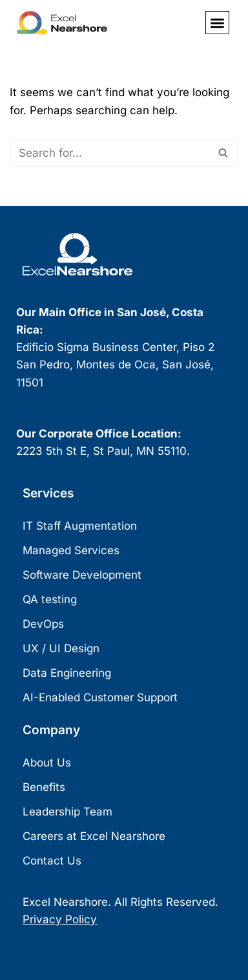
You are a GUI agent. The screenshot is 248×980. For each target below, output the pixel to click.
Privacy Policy (60, 919)
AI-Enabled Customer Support (100, 697)
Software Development (82, 575)
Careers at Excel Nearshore (94, 836)
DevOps (43, 624)
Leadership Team (67, 812)
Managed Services (71, 550)
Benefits (44, 787)
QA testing (50, 599)
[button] (217, 23)
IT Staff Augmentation (80, 526)
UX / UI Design (61, 648)
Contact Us (52, 861)
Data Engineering (67, 673)
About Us (47, 763)
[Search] (109, 153)
